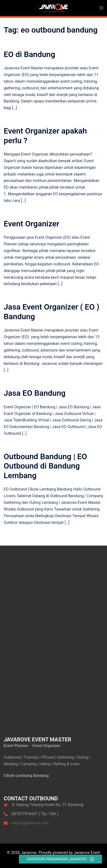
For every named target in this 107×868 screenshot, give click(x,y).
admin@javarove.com (30, 823)
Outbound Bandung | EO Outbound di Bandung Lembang (45, 466)
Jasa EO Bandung (35, 393)
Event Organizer (32, 224)
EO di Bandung (29, 54)
